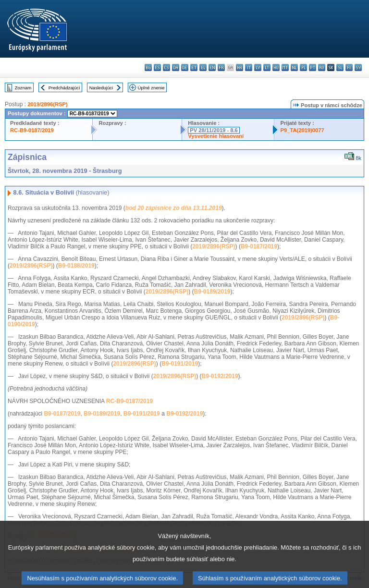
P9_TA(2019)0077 (302, 130)
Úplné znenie (151, 88)
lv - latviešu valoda (258, 67)
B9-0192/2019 (220, 376)
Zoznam (23, 88)
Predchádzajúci (64, 88)
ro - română (322, 67)
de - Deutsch (185, 67)
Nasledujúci (101, 88)
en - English (212, 67)
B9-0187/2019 (259, 246)
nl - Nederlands (294, 67)
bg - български (148, 67)
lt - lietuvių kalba (267, 67)
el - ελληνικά (203, 67)
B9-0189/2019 (212, 292)
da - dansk (176, 67)
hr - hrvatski (240, 67)
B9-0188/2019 (76, 266)
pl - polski (303, 67)
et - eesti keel (194, 67)
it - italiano (249, 67)
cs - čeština (166, 67)
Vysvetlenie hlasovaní (216, 136)
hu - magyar (276, 67)
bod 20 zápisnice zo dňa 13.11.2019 (174, 208)
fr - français (221, 67)
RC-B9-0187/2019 (32, 130)
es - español (157, 67)
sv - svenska (358, 67)
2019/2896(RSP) (47, 104)
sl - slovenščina (340, 67)
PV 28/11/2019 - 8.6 (214, 130)
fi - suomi (349, 67)
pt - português (313, 67)
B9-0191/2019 (180, 364)
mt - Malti (285, 67)
